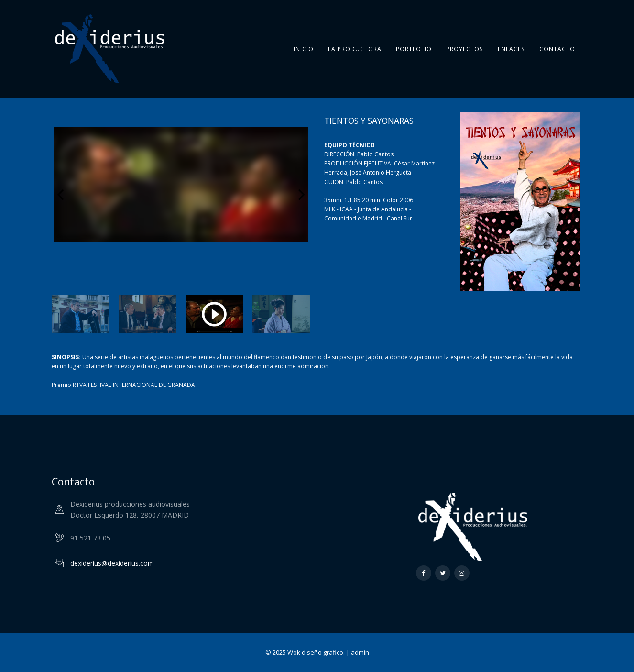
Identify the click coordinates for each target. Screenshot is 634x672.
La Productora (355, 49)
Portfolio (414, 49)
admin (360, 652)
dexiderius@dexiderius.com (112, 563)
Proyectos (465, 49)
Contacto (557, 49)
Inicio (304, 49)
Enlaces (511, 49)
